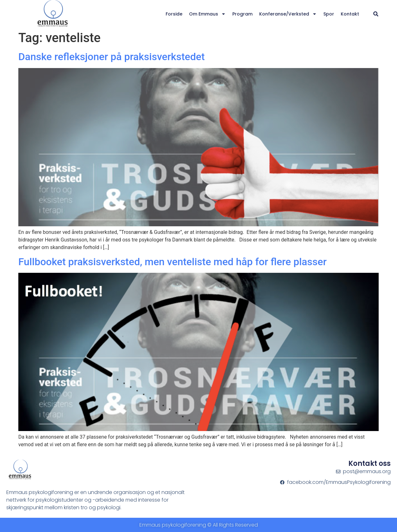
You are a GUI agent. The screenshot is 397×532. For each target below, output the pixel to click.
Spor (329, 14)
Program (242, 14)
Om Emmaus (207, 14)
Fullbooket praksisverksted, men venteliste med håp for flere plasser (172, 262)
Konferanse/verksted (288, 14)
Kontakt (350, 14)
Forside (174, 14)
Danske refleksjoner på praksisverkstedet (112, 57)
